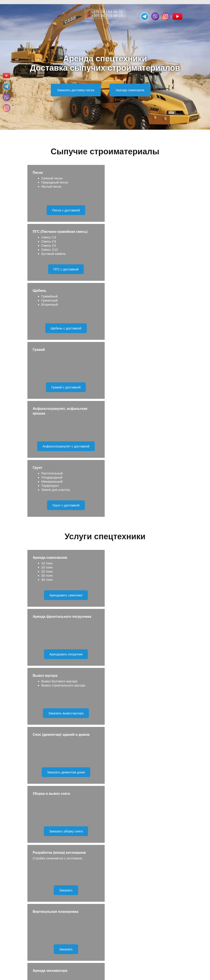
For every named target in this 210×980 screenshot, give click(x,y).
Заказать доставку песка (76, 90)
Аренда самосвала (130, 90)
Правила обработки (123, 816)
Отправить (105, 800)
